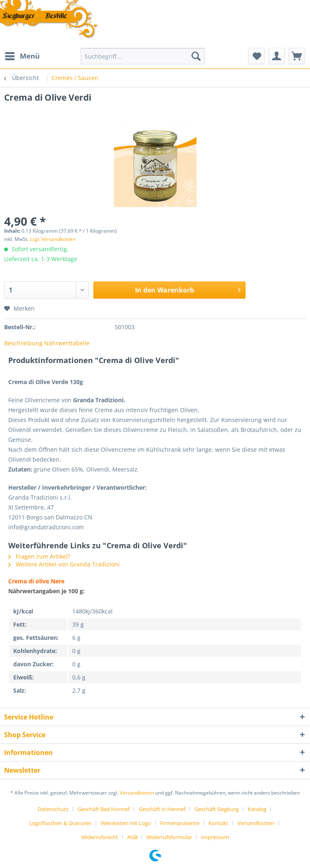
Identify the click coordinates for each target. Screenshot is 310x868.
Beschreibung (23, 343)
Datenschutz (53, 809)
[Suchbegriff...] (142, 56)
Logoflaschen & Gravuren (60, 823)
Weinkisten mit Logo (126, 823)
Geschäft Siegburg (217, 809)
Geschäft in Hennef (162, 809)
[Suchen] (196, 56)
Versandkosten (137, 793)
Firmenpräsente (180, 823)
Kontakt (218, 823)
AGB (132, 837)
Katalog (257, 809)
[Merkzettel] (256, 56)
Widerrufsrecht (100, 837)
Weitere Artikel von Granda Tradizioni (64, 564)
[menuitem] (22, 56)
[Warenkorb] (297, 56)
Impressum (215, 837)
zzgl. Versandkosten (53, 239)
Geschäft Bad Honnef (104, 809)
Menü (22, 55)
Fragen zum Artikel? (39, 556)
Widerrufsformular (169, 837)
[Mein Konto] (277, 56)
